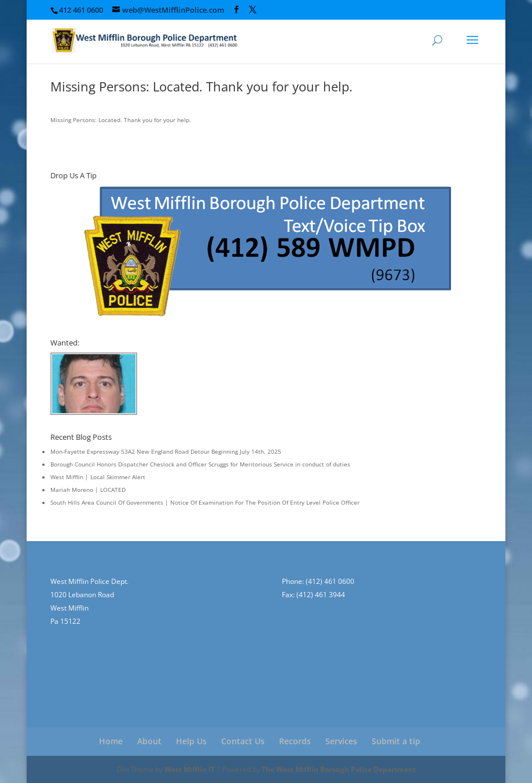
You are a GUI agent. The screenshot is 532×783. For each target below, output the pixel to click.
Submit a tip (396, 741)
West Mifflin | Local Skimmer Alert (98, 477)
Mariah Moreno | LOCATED (88, 490)
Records (295, 741)
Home (111, 741)
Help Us (191, 741)
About (149, 741)
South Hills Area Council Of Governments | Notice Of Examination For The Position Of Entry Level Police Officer (205, 502)
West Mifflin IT (190, 769)
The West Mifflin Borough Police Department (339, 769)
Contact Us (243, 741)
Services (341, 741)
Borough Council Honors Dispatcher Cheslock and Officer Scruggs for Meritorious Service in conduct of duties (200, 464)
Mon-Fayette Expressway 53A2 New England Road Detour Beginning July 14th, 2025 (166, 451)
